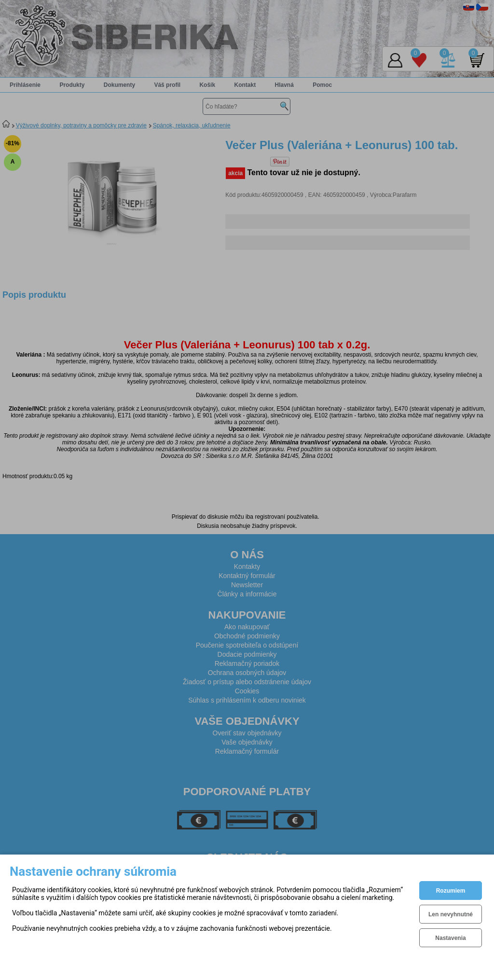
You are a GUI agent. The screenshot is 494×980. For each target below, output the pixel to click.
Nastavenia (450, 938)
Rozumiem (451, 891)
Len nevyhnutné (451, 914)
